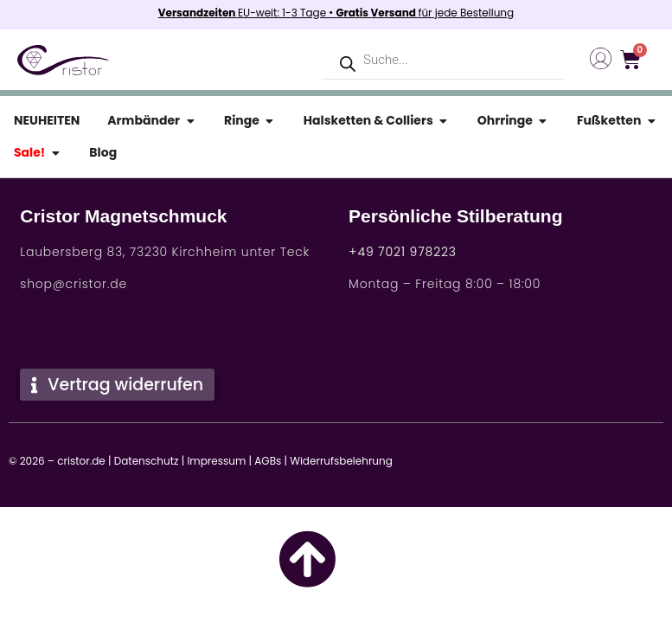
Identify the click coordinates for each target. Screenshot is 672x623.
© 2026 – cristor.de (57, 461)
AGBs (268, 461)
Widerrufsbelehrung (341, 461)
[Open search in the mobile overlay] (443, 60)
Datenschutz (147, 461)
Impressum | (219, 461)
